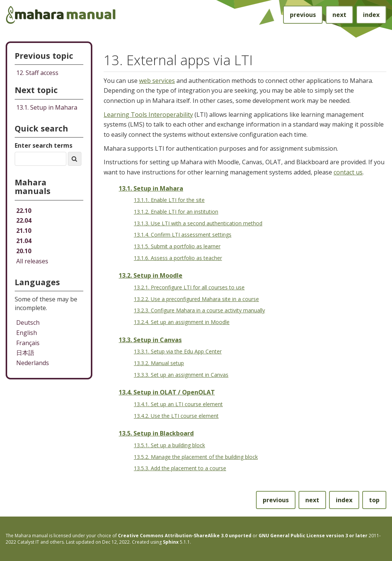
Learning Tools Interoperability (148, 115)
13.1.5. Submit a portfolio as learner (177, 246)
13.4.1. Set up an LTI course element (178, 404)
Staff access (37, 73)
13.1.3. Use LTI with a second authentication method (198, 223)
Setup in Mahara (47, 107)
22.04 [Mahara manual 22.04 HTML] (24, 220)
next (339, 15)
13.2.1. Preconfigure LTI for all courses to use (189, 287)
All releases (32, 261)
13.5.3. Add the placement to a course (180, 468)
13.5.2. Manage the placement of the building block (196, 457)
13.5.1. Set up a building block (169, 445)
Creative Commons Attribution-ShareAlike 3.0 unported (185, 536)
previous (303, 15)
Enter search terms (44, 145)
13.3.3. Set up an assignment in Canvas (181, 375)
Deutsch (28, 323)
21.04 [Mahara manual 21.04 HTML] (24, 241)
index (371, 15)
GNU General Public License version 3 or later (313, 536)
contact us (348, 172)
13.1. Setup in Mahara (151, 188)
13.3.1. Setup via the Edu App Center (178, 351)
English (27, 333)
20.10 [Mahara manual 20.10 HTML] (24, 251)
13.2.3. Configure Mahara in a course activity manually (199, 310)
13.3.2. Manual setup (159, 363)
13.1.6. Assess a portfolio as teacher (178, 258)
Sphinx (171, 542)
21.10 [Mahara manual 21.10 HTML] (24, 231)
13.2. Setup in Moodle (151, 275)
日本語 (25, 353)
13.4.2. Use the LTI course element (176, 416)
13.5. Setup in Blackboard (156, 433)
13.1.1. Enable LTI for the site (169, 200)
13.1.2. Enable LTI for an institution (176, 212)
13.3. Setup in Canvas (150, 340)
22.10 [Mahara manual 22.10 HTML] (24, 211)
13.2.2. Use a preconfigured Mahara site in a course (196, 299)
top (374, 500)
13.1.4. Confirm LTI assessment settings (183, 235)
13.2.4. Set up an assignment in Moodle (182, 322)
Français (28, 343)
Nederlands (33, 363)
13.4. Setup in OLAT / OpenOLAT (167, 392)
